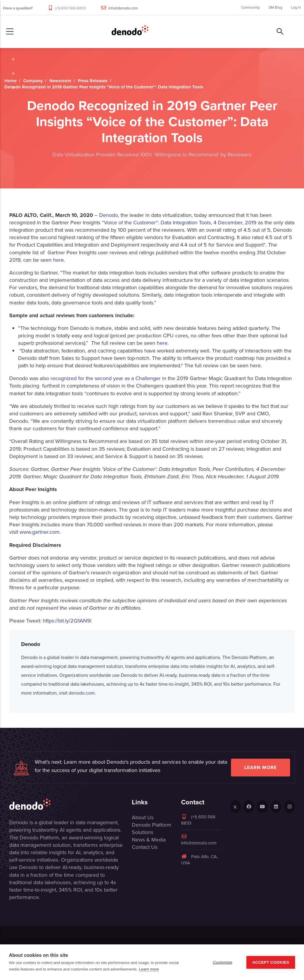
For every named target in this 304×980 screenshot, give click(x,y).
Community (251, 7)
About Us (143, 817)
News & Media (149, 840)
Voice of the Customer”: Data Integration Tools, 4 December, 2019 (180, 223)
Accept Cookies (271, 962)
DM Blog (275, 7)
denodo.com (82, 693)
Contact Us (145, 847)
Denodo (109, 215)
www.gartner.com (40, 532)
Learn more (261, 767)
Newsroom (60, 81)
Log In (296, 7)
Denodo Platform (152, 825)
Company (33, 81)
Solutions (142, 832)
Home (11, 81)
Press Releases (93, 81)
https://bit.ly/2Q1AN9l (67, 621)
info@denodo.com (123, 8)
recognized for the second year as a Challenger (106, 378)
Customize (223, 962)
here (58, 260)
